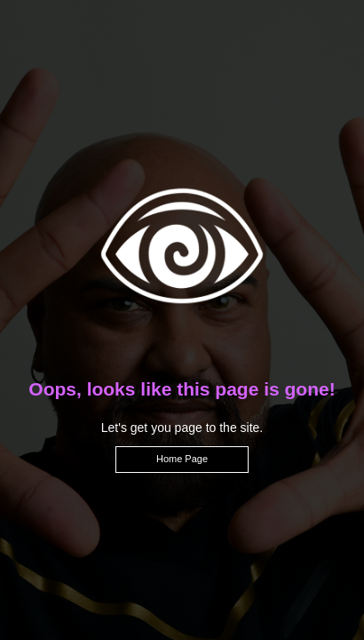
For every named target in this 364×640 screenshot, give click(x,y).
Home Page (182, 459)
